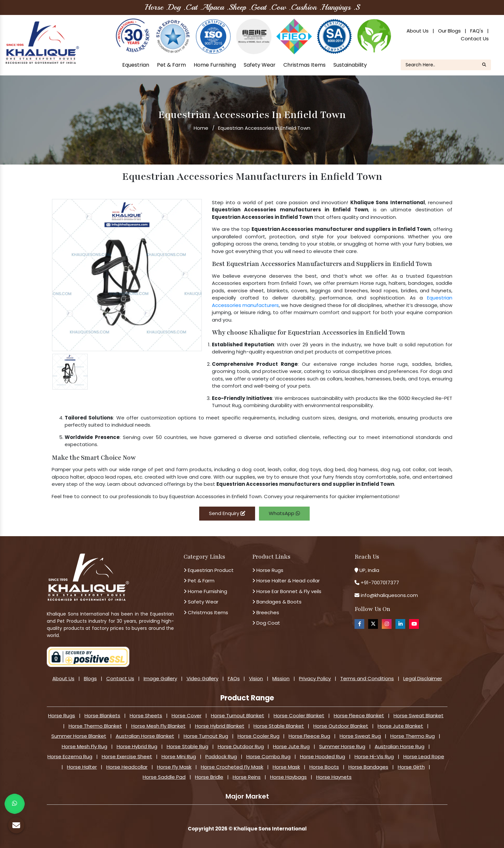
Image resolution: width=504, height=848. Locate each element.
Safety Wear (260, 65)
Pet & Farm (171, 65)
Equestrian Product (209, 570)
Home (201, 128)
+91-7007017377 (380, 583)
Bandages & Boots (277, 602)
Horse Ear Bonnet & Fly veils (287, 591)
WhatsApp (284, 513)
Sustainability (350, 65)
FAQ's (477, 31)
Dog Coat (266, 623)
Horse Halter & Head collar (286, 581)
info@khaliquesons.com (389, 595)
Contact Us (475, 39)
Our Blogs (449, 31)
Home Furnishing (215, 65)
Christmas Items (304, 65)
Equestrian (136, 65)
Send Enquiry (227, 513)
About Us (418, 31)
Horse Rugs (268, 570)
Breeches (266, 612)
